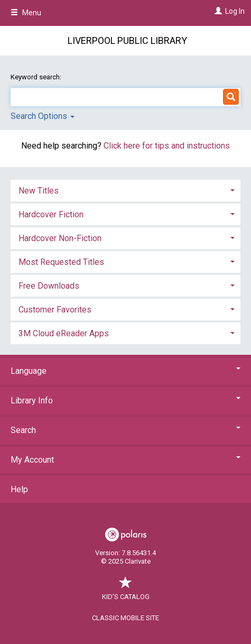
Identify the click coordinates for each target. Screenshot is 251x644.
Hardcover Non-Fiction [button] (60, 238)
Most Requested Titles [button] (61, 262)
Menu (26, 13)
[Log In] (217, 11)
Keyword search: (37, 77)
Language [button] (125, 371)
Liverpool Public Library (127, 40)
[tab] (125, 190)
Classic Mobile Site (125, 618)
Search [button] (125, 430)
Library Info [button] (125, 401)
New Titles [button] (39, 191)
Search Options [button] (43, 116)
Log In (235, 11)
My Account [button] (125, 460)
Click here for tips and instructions (167, 146)
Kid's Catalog (126, 591)
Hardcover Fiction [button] (51, 214)
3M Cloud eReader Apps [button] (64, 333)
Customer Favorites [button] (55, 310)
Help (19, 489)
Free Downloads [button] (49, 286)
